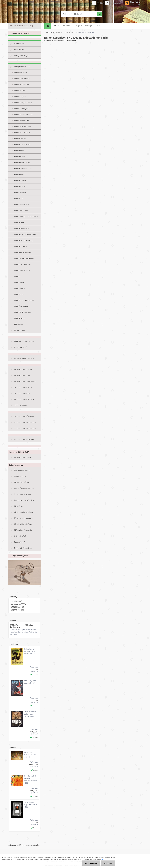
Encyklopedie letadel (22, 470)
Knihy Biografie (20, 97)
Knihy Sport (19, 276)
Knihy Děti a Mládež (22, 132)
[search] (100, 14)
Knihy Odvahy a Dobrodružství (26, 216)
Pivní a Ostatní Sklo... (22, 482)
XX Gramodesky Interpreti (24, 439)
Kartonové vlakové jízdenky (25, 500)
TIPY (98, 26)
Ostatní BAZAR (20, 536)
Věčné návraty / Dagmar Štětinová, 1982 (31, 805)
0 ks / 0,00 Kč (135, 2)
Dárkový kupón (20, 542)
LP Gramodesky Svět (22, 375)
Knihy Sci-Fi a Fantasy (23, 264)
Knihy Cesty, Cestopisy (23, 103)
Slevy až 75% (19, 50)
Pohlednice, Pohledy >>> (24, 341)
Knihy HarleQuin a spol (23, 168)
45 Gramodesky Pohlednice (25, 422)
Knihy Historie (20, 156)
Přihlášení (100, 3)
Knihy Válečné (20, 288)
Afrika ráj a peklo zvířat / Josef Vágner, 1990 (30, 714)
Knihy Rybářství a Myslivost (25, 234)
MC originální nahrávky (23, 530)
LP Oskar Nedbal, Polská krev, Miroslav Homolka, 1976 (31, 779)
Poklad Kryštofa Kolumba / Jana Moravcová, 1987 (30, 651)
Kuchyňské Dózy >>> (22, 56)
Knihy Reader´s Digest (23, 252)
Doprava (79, 26)
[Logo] (24, 14)
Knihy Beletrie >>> (21, 91)
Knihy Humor (19, 150)
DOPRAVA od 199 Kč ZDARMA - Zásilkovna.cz (22, 626)
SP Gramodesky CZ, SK (23, 387)
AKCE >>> (56, 26)
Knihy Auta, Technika (22, 79)
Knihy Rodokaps (20, 246)
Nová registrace (116, 3)
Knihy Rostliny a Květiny (24, 240)
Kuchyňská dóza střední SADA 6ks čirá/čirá (30, 755)
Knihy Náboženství (22, 204)
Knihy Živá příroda (21, 306)
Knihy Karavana (20, 186)
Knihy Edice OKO (21, 138)
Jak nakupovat (89, 26)
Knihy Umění (19, 282)
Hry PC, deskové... (21, 347)
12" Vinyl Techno (21, 405)
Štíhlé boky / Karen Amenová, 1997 (31, 682)
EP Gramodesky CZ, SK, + (24, 399)
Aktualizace (19, 324)
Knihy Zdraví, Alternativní (24, 300)
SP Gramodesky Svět (22, 393)
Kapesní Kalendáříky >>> (24, 488)
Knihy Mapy (19, 198)
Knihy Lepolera (20, 192)
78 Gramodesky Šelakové (24, 416)
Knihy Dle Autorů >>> (23, 312)
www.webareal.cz (33, 845)
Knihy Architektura (21, 85)
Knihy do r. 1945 (21, 73)
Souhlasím (108, 863)
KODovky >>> (20, 330)
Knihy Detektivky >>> (23, 127)
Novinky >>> (19, 44)
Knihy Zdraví (19, 294)
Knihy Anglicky (20, 318)
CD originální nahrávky (23, 524)
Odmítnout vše (91, 863)
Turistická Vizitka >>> (23, 494)
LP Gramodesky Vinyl (22, 457)
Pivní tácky (18, 506)
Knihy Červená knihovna (24, 115)
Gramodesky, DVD (68, 26)
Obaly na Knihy (20, 476)
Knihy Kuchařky (20, 180)
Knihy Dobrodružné (22, 121)
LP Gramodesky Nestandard (25, 381)
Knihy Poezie (19, 222)
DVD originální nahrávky (24, 518)
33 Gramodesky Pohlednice (25, 428)
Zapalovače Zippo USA (23, 548)
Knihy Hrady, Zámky (22, 162)
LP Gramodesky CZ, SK (23, 369)
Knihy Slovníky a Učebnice (24, 258)
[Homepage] (49, 26)
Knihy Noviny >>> (21, 210)
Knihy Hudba (19, 174)
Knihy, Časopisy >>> (22, 67)
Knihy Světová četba (22, 270)
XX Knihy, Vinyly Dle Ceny (24, 358)
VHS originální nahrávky (23, 512)
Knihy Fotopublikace (22, 144)
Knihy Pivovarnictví (22, 228)
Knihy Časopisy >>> (22, 109)
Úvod (47, 32)
